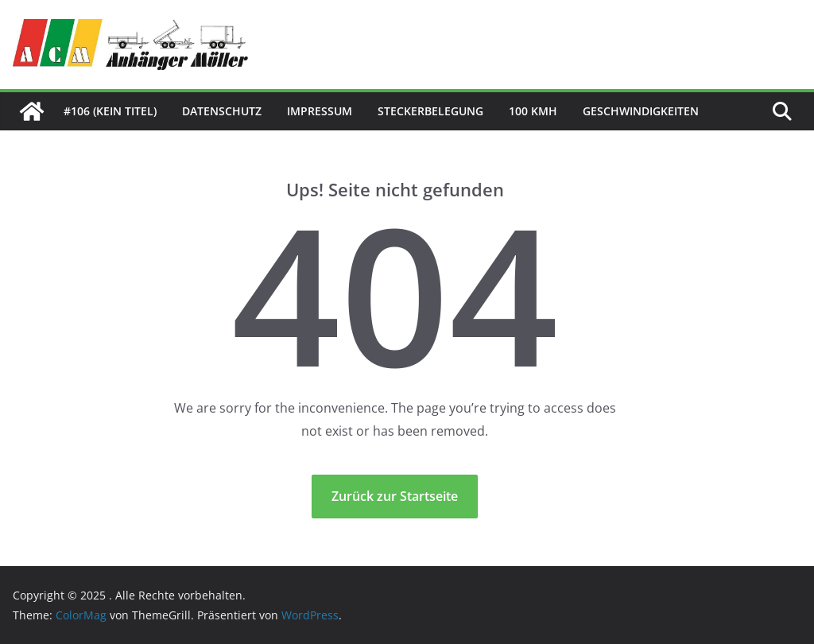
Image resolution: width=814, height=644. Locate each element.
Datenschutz (222, 111)
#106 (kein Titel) (110, 111)
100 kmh (533, 111)
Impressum (320, 111)
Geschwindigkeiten (641, 111)
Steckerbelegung (430, 111)
